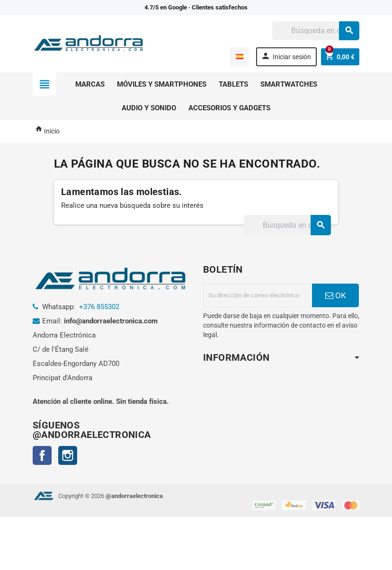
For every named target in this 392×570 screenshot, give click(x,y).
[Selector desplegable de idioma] (240, 57)
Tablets (233, 84)
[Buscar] (316, 31)
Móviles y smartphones (162, 84)
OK (336, 295)
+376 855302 (99, 307)
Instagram (68, 455)
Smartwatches (289, 84)
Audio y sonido (149, 108)
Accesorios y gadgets (229, 108)
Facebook (42, 455)
